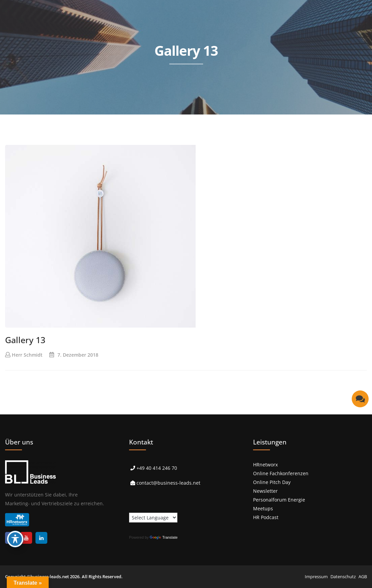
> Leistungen (126, 121)
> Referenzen (171, 121)
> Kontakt (348, 121)
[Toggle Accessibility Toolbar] (15, 539)
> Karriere (311, 121)
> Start (89, 121)
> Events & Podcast (223, 121)
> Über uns (272, 121)
